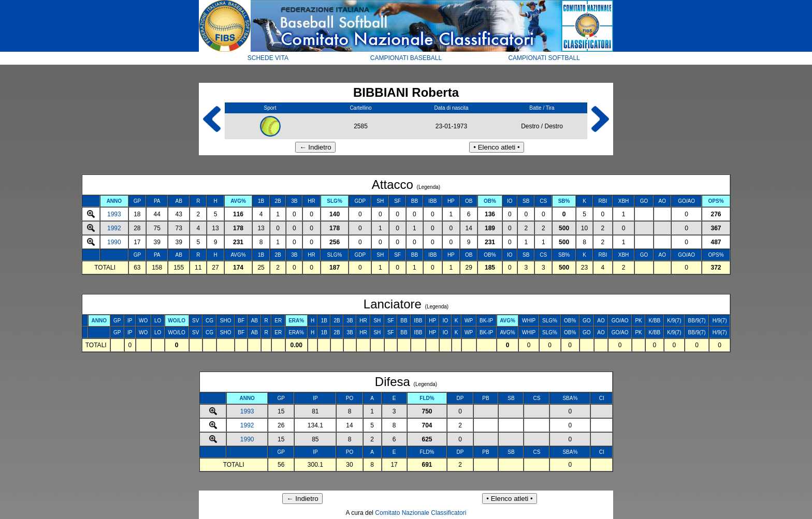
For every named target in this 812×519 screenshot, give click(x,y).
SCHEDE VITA (268, 58)
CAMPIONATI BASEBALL (406, 58)
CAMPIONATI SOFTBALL (544, 58)
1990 (114, 242)
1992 (114, 228)
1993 (114, 214)
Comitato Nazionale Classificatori (421, 513)
